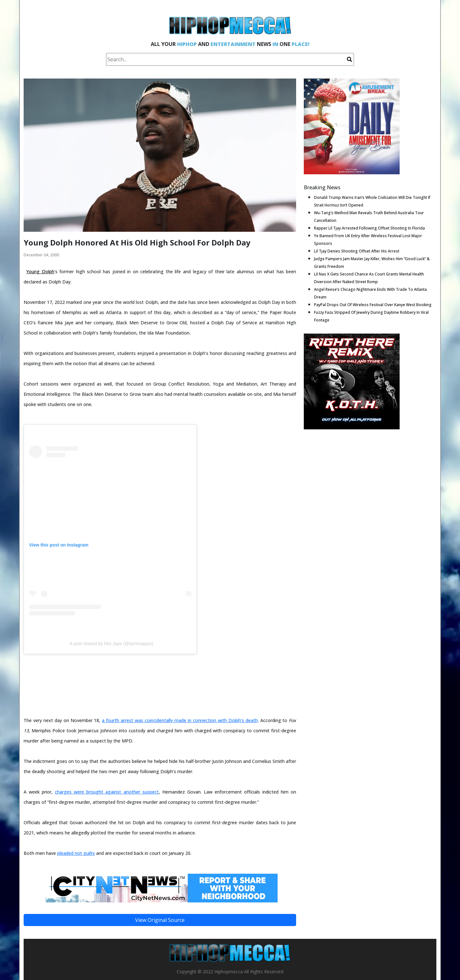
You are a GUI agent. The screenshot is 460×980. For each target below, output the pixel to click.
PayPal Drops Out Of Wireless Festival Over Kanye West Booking (373, 305)
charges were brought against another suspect (107, 792)
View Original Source (160, 920)
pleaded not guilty (76, 853)
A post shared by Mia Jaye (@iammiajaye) (111, 644)
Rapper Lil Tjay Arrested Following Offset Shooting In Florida (369, 228)
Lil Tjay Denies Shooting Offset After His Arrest (357, 251)
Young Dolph (40, 271)
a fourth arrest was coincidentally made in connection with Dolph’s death (180, 720)
